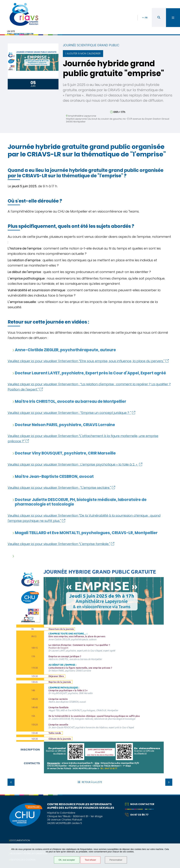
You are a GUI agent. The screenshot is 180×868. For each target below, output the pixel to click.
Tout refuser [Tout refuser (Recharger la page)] (90, 860)
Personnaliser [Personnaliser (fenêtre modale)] (116, 860)
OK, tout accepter (67, 860)
